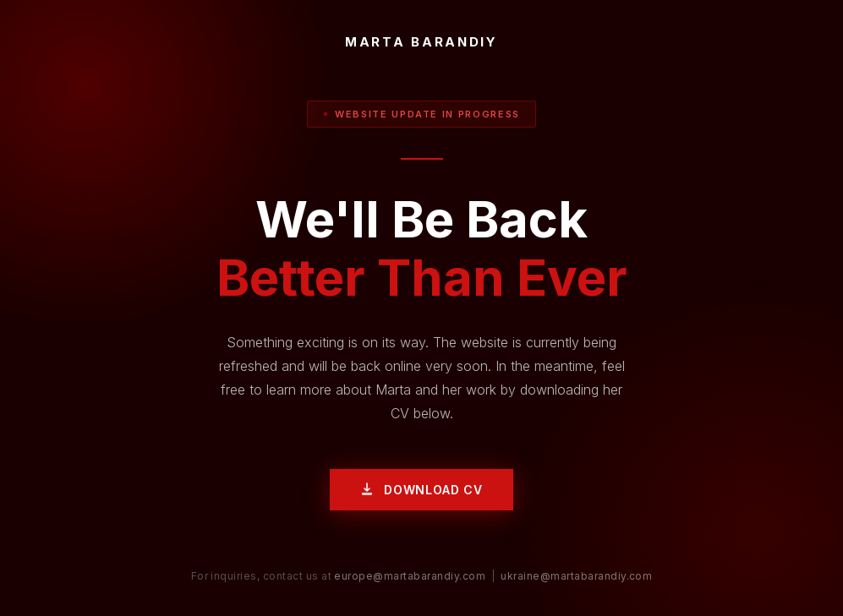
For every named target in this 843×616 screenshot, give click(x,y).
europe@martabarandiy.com (410, 576)
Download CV (421, 490)
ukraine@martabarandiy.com (576, 576)
